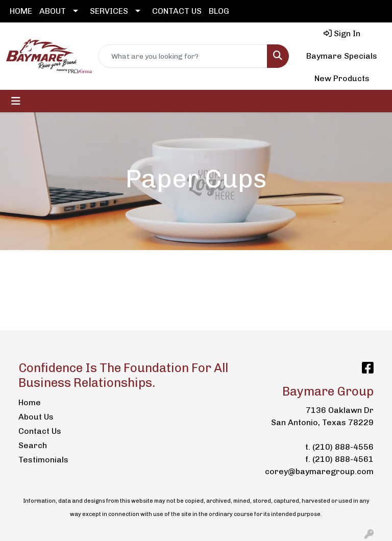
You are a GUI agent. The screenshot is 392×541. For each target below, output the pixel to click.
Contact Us (40, 431)
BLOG (219, 11)
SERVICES (109, 11)
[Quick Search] (183, 56)
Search (33, 445)
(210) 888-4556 (343, 447)
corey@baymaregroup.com (319, 471)
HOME (21, 11)
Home (30, 402)
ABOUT (53, 11)
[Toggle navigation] (16, 101)
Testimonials (43, 460)
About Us (36, 417)
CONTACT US (177, 11)
